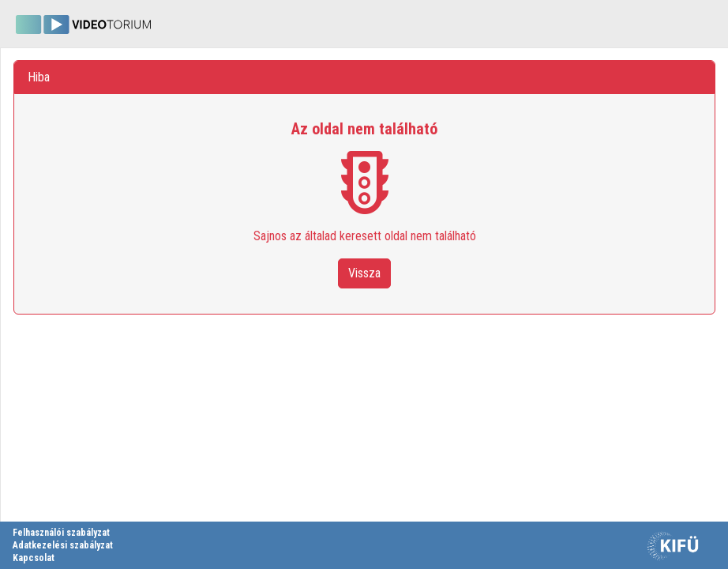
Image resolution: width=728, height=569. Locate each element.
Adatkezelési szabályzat (63, 545)
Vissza (364, 273)
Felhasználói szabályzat (61, 533)
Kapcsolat (34, 558)
